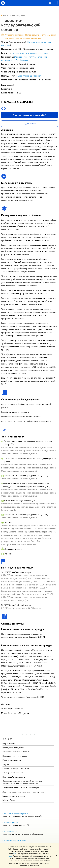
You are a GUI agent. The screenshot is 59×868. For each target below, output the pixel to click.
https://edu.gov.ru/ (10, 822)
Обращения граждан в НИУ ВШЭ (16, 769)
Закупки (6, 764)
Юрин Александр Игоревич (29, 76)
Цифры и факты (9, 743)
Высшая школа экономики (15, 3)
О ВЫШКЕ (7, 739)
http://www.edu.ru (10, 831)
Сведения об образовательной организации (21, 788)
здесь (15, 854)
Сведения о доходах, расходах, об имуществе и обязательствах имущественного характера (22, 782)
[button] (22, 734)
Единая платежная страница (14, 796)
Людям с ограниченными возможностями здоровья (23, 792)
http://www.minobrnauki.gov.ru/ (15, 814)
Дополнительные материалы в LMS (29, 115)
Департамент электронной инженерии (30, 53)
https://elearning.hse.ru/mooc (15, 840)
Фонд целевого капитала (13, 773)
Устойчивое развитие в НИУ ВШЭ (16, 752)
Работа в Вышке (9, 800)
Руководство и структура (13, 748)
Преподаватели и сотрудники (15, 756)
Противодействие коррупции (15, 777)
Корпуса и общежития (12, 760)
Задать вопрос (30, 124)
